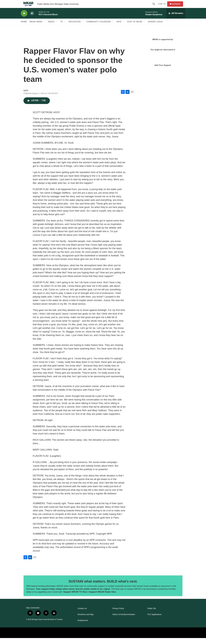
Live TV (163, 7)
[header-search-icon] (155, 7)
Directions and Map (86, 620)
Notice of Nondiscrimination (124, 620)
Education (75, 28)
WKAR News (36, 28)
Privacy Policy (118, 614)
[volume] (32, 19)
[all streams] (176, 19)
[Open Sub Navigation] (44, 28)
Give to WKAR (135, 28)
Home (24, 28)
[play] (24, 19)
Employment (83, 626)
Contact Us (82, 614)
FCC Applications (154, 620)
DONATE (178, 7)
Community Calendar (99, 28)
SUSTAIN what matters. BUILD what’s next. (103, 587)
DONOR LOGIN (155, 28)
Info (119, 28)
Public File (152, 614)
